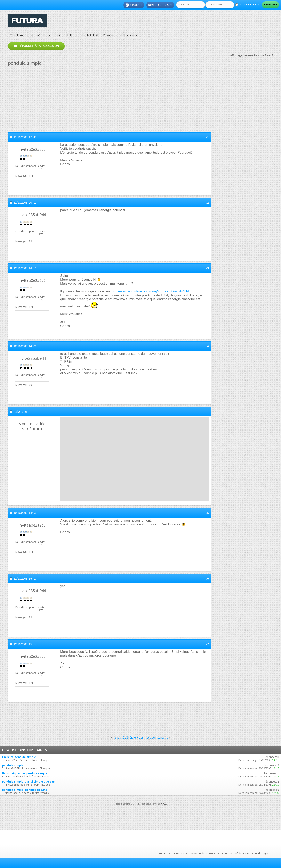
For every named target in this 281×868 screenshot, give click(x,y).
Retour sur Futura (160, 5)
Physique (109, 35)
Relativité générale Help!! (128, 737)
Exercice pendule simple (19, 757)
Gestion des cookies (204, 853)
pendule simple (13, 765)
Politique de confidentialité (234, 853)
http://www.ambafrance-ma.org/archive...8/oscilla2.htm (152, 291)
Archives (174, 853)
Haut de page (260, 853)
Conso (185, 853)
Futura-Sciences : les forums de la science (56, 35)
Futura (163, 853)
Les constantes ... (157, 737)
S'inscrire (134, 5)
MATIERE (93, 35)
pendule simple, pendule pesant (24, 790)
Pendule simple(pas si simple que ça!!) (29, 782)
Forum (21, 35)
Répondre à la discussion (36, 46)
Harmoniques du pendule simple (25, 773)
